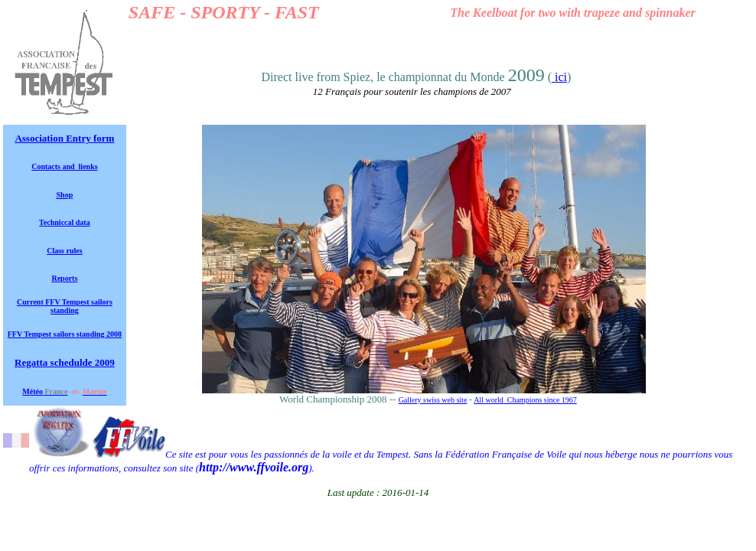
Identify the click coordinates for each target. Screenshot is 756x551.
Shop (65, 195)
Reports (64, 278)
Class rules (64, 251)
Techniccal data (65, 222)
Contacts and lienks (64, 166)
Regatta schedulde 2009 (65, 362)
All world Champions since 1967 (525, 400)
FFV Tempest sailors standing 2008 (65, 334)
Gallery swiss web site (433, 400)
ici (559, 77)
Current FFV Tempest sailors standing (65, 306)
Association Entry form (64, 138)
